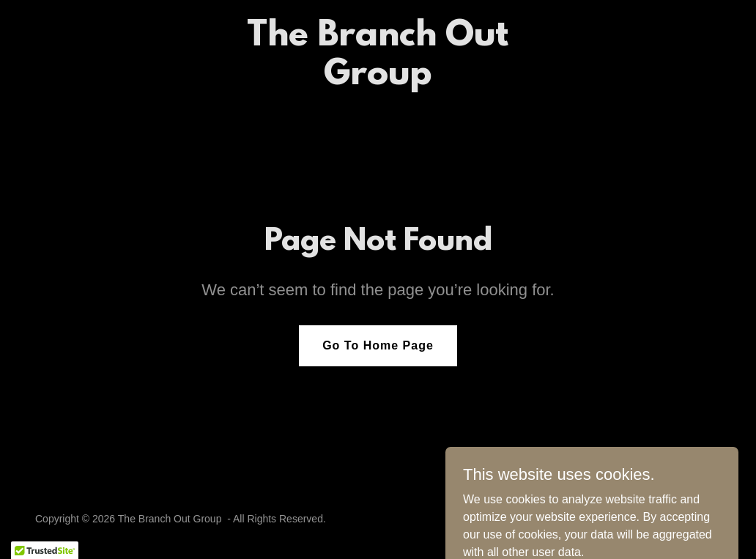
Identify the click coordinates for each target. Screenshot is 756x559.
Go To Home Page (378, 345)
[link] (378, 80)
